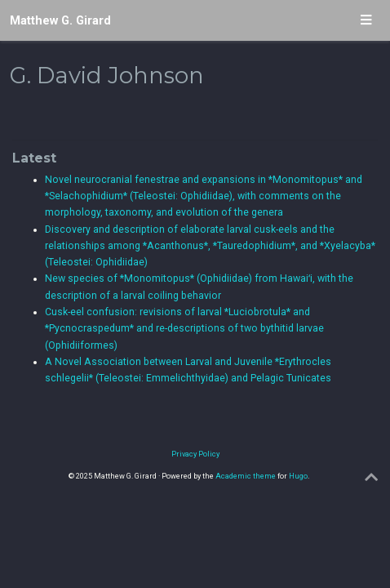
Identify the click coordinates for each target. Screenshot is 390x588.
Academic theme (246, 476)
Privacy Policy (195, 454)
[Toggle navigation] (366, 21)
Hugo (298, 476)
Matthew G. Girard (60, 20)
